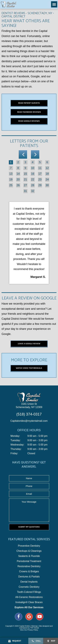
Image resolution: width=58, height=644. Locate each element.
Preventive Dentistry (29, 546)
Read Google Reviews (29, 121)
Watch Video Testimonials (29, 368)
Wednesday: (17, 445)
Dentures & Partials (29, 577)
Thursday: (16, 449)
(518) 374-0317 (29, 414)
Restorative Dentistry (29, 566)
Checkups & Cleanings (29, 551)
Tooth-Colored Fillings (29, 592)
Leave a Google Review (29, 344)
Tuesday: (16, 440)
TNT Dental (34, 628)
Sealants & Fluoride (29, 556)
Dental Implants (29, 582)
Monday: (15, 436)
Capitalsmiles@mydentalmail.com (29, 421)
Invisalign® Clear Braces (29, 602)
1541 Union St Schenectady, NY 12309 (29, 406)
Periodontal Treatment (29, 561)
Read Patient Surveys (29, 103)
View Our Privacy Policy (29, 630)
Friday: (14, 453)
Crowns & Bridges (29, 572)
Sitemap (34, 626)
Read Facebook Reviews (29, 112)
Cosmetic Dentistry (29, 587)
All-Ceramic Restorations (29, 597)
